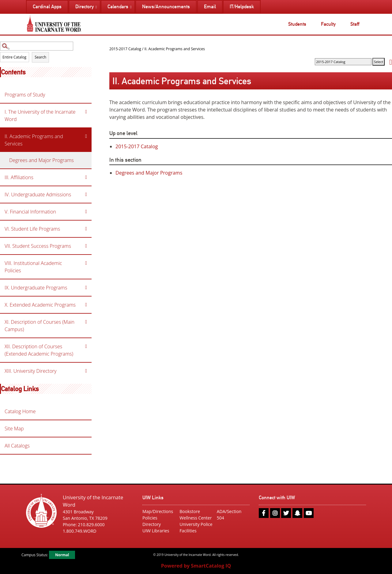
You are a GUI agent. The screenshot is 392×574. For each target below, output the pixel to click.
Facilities (188, 531)
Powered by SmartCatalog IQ (196, 566)
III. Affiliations (19, 177)
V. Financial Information (30, 212)
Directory (152, 524)
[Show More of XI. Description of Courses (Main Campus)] (86, 322)
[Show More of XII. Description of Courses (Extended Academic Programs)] (86, 346)
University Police (196, 524)
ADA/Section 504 (229, 515)
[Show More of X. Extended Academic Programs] (86, 305)
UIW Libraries (156, 531)
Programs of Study (25, 95)
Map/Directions (158, 511)
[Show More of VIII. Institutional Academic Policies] (86, 263)
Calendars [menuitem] (118, 7)
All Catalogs (17, 446)
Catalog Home (20, 411)
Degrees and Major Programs (41, 160)
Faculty (328, 24)
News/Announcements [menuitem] (166, 7)
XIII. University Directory (30, 371)
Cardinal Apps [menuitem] (47, 7)
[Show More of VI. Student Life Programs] (86, 229)
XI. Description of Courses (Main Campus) (40, 326)
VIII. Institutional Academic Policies (33, 267)
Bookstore (190, 511)
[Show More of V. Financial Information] (86, 212)
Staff (355, 24)
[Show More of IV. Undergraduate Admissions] (86, 194)
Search (40, 57)
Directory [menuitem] (85, 7)
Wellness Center (196, 518)
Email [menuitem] (210, 7)
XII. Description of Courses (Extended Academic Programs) (39, 350)
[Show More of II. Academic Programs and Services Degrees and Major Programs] (86, 136)
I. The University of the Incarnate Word (40, 115)
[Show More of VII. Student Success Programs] (86, 246)
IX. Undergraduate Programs (36, 288)
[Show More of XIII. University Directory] (86, 371)
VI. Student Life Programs (32, 229)
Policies (150, 518)
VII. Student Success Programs (38, 246)
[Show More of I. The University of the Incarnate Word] (86, 112)
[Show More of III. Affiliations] (86, 177)
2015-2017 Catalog (125, 49)
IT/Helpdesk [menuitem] (242, 7)
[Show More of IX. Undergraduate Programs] (86, 288)
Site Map (14, 429)
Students (297, 24)
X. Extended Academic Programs (40, 305)
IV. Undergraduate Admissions (38, 194)
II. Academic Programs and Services (34, 140)
